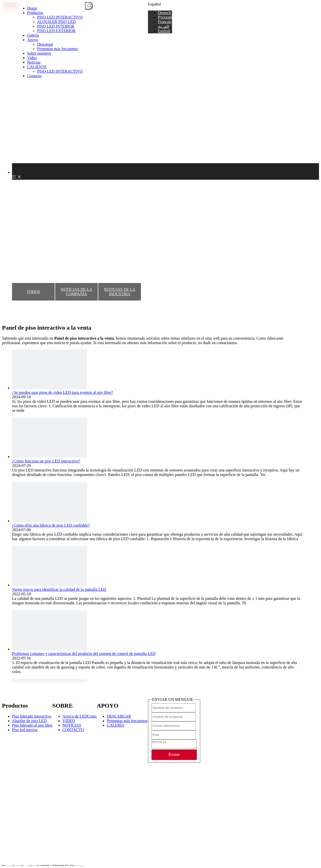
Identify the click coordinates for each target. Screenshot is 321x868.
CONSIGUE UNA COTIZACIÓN (120, 6)
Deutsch (165, 13)
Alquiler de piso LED (29, 721)
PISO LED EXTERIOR (56, 31)
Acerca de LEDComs (80, 716)
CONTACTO (73, 730)
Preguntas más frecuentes (58, 49)
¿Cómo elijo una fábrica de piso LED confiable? (51, 525)
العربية (164, 26)
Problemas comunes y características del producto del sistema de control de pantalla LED (84, 654)
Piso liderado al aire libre (32, 725)
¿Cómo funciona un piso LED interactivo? (46, 461)
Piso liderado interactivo (32, 716)
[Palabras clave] (93, 6)
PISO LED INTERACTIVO (60, 17)
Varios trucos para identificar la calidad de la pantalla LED (59, 589)
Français (165, 22)
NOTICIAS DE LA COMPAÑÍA (76, 292)
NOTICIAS (72, 725)
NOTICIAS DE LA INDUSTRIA (119, 292)
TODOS (33, 292)
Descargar (45, 44)
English (164, 31)
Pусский (165, 17)
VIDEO (69, 721)
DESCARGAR (119, 716)
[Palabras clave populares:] (89, 6)
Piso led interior (25, 730)
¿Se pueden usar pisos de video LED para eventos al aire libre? (63, 392)
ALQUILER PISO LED (56, 22)
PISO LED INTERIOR (56, 26)
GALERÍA (116, 725)
